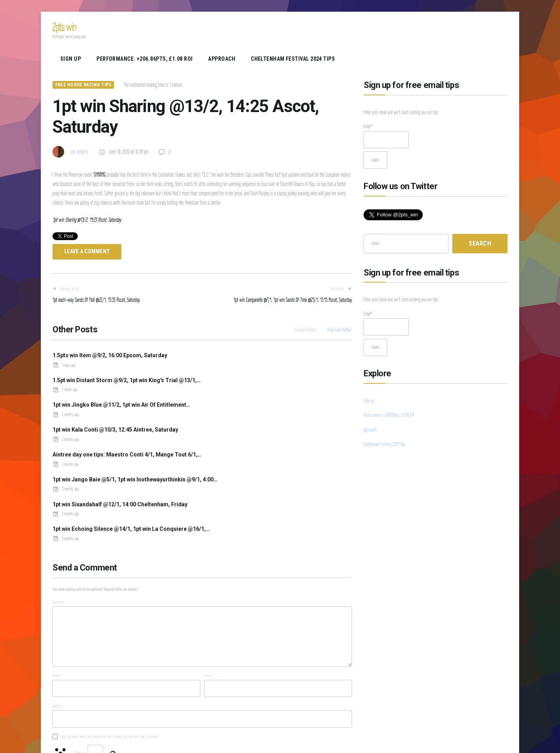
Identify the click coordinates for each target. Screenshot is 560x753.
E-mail (209, 599)
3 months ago (221, 430)
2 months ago (66, 397)
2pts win (64, 27)
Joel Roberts (79, 152)
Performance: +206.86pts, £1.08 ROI (144, 59)
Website (57, 630)
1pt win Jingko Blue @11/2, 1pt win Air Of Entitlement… (121, 388)
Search (480, 243)
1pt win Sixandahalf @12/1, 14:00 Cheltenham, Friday (120, 445)
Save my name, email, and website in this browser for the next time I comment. (110, 660)
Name (57, 599)
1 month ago (220, 372)
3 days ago (64, 365)
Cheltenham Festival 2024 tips (293, 59)
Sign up (71, 59)
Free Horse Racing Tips (83, 85)
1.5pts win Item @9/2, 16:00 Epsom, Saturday (110, 355)
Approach (222, 59)
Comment (58, 526)
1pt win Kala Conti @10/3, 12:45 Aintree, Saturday (271, 388)
